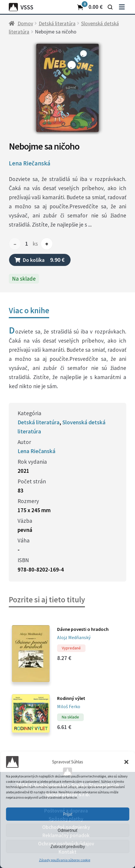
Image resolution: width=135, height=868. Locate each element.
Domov (25, 24)
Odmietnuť (67, 830)
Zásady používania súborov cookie (65, 860)
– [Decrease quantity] (15, 244)
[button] (126, 762)
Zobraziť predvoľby (68, 846)
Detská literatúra (57, 24)
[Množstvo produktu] (27, 244)
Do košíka (40, 260)
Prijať (68, 814)
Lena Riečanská (30, 163)
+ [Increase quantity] (47, 244)
